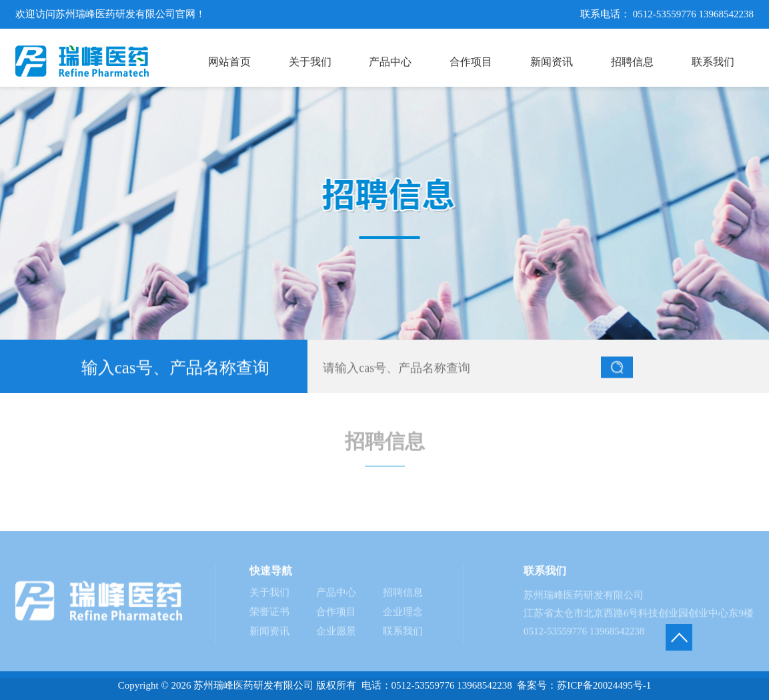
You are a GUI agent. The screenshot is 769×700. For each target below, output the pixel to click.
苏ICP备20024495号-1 (604, 685)
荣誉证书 (269, 615)
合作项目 (336, 615)
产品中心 (336, 596)
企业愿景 (336, 635)
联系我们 (403, 635)
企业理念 (403, 615)
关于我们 (269, 596)
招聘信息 (403, 596)
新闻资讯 (269, 635)
